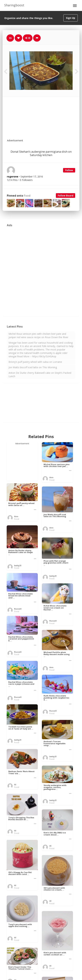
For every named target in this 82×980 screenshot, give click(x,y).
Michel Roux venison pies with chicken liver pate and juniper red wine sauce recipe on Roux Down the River (38, 335)
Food (27, 196)
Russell (18, 609)
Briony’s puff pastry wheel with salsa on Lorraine (35, 362)
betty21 (18, 565)
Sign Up (71, 18)
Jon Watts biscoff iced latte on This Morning (33, 367)
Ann (51, 477)
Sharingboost (14, 5)
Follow (69, 170)
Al (15, 784)
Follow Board (66, 196)
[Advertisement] (49, 120)
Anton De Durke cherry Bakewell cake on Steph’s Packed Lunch (40, 374)
